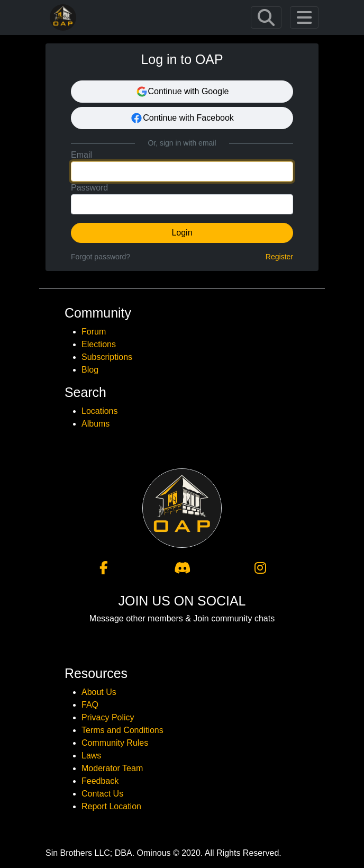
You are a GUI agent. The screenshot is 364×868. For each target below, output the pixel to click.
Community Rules (115, 743)
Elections (99, 344)
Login (182, 233)
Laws (91, 756)
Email (81, 155)
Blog (90, 370)
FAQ (90, 705)
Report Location (111, 806)
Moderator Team (112, 768)
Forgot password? (101, 257)
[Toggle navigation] (266, 17)
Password (89, 188)
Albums (95, 424)
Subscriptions (107, 357)
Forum (94, 332)
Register (279, 257)
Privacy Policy (108, 717)
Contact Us (102, 794)
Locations (100, 411)
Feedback (100, 781)
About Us (99, 692)
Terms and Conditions (122, 730)
